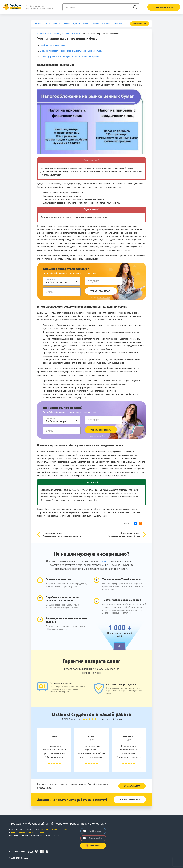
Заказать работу (132, 786)
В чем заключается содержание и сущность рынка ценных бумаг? (71, 51)
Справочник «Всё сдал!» (49, 34)
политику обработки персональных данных (29, 832)
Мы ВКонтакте (92, 831)
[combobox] (62, 281)
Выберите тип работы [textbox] (58, 421)
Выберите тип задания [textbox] (58, 282)
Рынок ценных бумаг (71, 34)
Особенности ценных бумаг (53, 45)
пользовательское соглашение (54, 830)
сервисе (104, 561)
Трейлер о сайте (92, 838)
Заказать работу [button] (164, 7)
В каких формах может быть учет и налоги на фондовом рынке (70, 56)
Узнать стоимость (101, 291)
